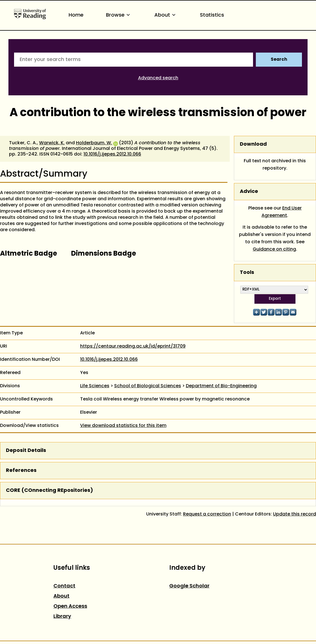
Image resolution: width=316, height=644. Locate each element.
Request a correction (207, 514)
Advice (249, 192)
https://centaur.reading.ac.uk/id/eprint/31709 (133, 346)
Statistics (212, 15)
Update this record (294, 514)
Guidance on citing (274, 249)
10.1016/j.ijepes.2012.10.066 (112, 154)
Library (62, 617)
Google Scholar (189, 586)
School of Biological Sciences (148, 386)
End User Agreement (282, 212)
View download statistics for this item (123, 426)
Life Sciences (95, 386)
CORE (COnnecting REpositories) (49, 491)
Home (76, 15)
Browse (119, 15)
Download (253, 144)
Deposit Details (26, 451)
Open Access (70, 606)
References (21, 471)
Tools (247, 273)
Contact (64, 586)
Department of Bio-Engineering (221, 386)
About (166, 15)
